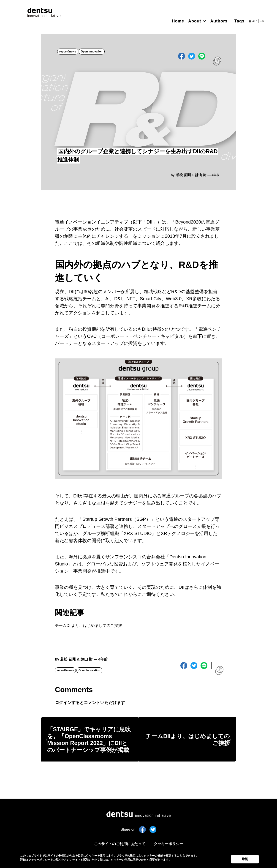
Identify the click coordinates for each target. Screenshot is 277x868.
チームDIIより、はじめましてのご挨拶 (95, 626)
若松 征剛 (184, 175)
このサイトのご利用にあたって (118, 844)
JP (255, 21)
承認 (245, 858)
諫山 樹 (201, 175)
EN (262, 21)
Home (178, 21)
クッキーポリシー (172, 844)
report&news (68, 52)
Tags (239, 21)
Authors (219, 21)
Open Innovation (92, 52)
